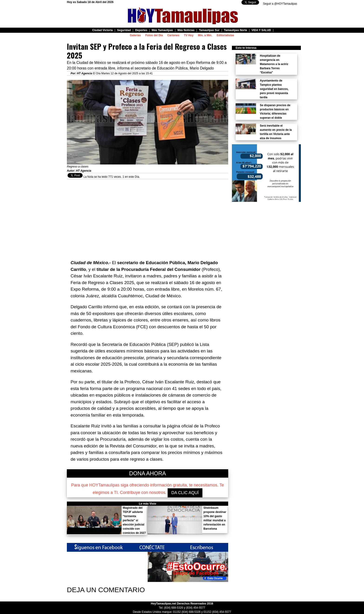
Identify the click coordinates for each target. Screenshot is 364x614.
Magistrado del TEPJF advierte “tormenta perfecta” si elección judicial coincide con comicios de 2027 (134, 520)
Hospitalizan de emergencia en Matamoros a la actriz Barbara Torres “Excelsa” (274, 64)
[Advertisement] (148, 212)
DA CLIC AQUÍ (185, 493)
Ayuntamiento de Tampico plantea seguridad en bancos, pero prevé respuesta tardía (274, 89)
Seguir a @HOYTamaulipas (280, 4)
